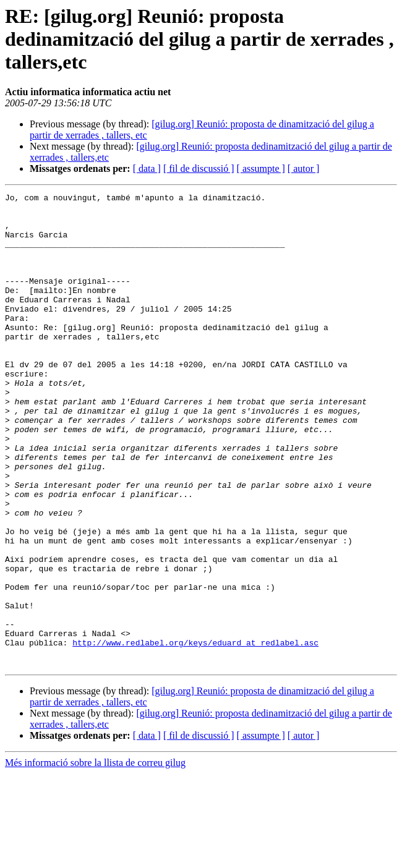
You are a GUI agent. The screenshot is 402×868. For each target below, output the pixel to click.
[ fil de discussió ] (199, 168)
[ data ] (147, 168)
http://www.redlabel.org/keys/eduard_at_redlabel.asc (195, 733)
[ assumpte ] (261, 168)
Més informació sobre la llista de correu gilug (95, 857)
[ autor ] (304, 168)
